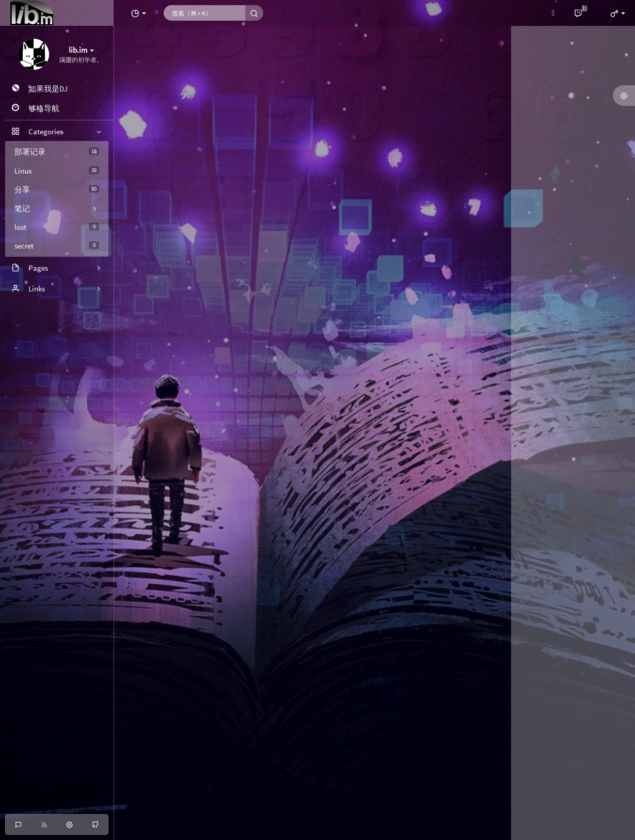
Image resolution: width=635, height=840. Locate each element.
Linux (57, 171)
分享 (57, 189)
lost (57, 227)
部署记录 (57, 152)
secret (57, 246)
